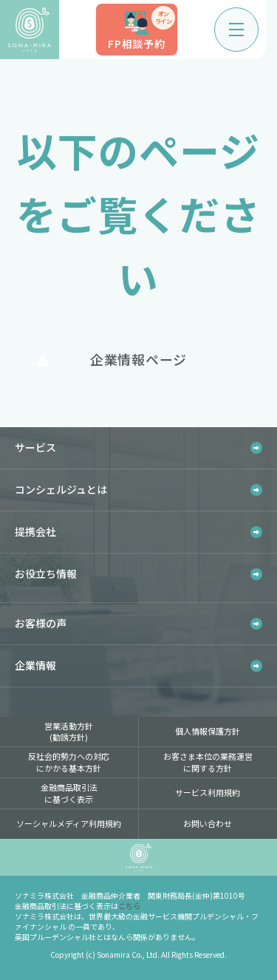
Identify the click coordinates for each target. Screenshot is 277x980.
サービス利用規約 (208, 792)
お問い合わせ (208, 823)
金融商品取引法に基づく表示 (69, 793)
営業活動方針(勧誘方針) (69, 731)
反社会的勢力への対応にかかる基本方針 (69, 762)
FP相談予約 (141, 28)
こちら (129, 906)
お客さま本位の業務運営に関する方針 (208, 762)
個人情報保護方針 (208, 731)
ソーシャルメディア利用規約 (69, 823)
